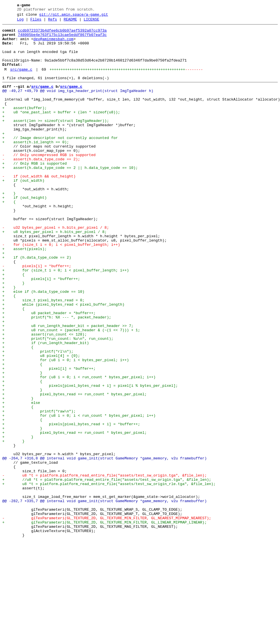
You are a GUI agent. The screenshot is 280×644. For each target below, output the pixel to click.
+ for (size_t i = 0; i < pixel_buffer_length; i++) (66, 320)
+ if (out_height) (24, 233)
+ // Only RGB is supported (34, 192)
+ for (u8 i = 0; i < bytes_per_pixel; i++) (66, 428)
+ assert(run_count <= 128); (44, 397)
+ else (21, 479)
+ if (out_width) (23, 212)
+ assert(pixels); (24, 294)
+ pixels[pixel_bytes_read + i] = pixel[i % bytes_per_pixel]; (90, 458)
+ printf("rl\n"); (38, 417)
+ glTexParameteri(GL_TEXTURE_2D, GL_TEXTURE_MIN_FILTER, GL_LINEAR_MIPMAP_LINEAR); (105, 622)
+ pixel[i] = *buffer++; (49, 438)
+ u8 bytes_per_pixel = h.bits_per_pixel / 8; (55, 274)
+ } (9, 228)
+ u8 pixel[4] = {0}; (41, 422)
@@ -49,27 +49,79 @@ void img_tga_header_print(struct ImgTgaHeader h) (78, 105)
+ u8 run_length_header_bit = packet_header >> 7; (68, 387)
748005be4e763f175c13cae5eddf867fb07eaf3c (62, 39)
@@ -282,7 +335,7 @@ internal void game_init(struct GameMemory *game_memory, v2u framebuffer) (105, 597)
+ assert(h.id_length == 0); (36, 166)
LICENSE (92, 22)
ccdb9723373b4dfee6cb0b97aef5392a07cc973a (62, 34)
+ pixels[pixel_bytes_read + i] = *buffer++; (71, 504)
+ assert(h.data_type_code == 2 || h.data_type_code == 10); (70, 197)
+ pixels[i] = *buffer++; (41, 330)
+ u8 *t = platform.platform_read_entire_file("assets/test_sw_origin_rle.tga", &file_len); (109, 576)
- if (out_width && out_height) (39, 207)
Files (36, 22)
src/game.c (21, 81)
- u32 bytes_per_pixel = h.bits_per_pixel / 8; (56, 269)
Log (20, 22)
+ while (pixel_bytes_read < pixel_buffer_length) (63, 361)
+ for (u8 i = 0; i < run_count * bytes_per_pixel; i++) (79, 448)
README (70, 22)
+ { (9, 238)
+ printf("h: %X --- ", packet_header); (57, 376)
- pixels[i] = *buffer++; (37, 315)
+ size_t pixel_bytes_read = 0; (43, 356)
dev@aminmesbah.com (53, 44)
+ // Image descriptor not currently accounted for (60, 161)
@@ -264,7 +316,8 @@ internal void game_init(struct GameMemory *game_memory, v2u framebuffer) (105, 545)
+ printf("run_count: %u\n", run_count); (58, 402)
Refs (53, 22)
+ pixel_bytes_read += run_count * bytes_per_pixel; (74, 469)
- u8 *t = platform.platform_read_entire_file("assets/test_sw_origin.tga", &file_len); (105, 566)
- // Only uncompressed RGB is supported (49, 181)
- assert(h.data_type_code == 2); (41, 187)
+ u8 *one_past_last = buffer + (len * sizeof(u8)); (61, 130)
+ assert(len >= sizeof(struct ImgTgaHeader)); (56, 140)
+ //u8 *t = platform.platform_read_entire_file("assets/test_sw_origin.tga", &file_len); (107, 571)
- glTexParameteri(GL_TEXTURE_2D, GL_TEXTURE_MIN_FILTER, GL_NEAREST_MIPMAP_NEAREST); (107, 617)
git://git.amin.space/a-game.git (74, 16)
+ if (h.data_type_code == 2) (37, 304)
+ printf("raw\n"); (39, 489)
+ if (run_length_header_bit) (46, 407)
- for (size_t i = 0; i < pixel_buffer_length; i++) (61, 289)
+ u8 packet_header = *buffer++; (49, 371)
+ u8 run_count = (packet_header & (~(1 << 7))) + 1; (71, 392)
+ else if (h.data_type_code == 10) (43, 345)
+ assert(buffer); (24, 125)
